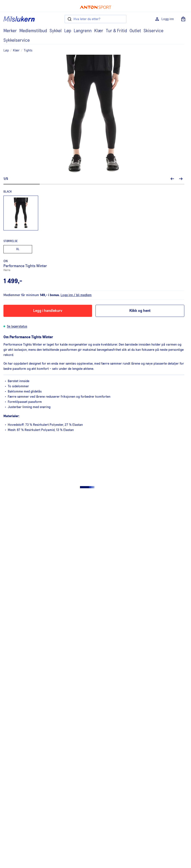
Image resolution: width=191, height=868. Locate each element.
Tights (28, 50)
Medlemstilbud (33, 31)
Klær (99, 31)
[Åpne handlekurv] (183, 19)
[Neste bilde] (181, 179)
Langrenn (83, 31)
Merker (10, 31)
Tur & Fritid (116, 31)
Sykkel (56, 31)
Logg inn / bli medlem (76, 295)
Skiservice (153, 31)
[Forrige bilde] (172, 179)
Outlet (135, 31)
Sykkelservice (17, 40)
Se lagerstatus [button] (17, 326)
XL (18, 249)
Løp (68, 31)
